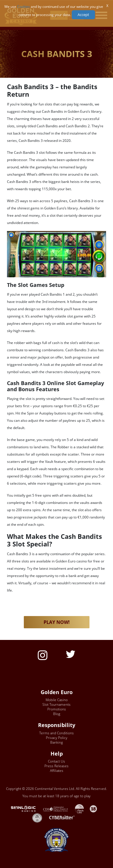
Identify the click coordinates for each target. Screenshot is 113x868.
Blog (57, 714)
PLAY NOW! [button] (57, 622)
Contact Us (56, 761)
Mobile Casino (57, 700)
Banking (56, 742)
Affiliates (57, 771)
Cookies (24, 7)
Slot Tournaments (56, 704)
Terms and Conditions (56, 733)
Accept (83, 15)
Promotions (57, 709)
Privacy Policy (57, 738)
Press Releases (56, 766)
